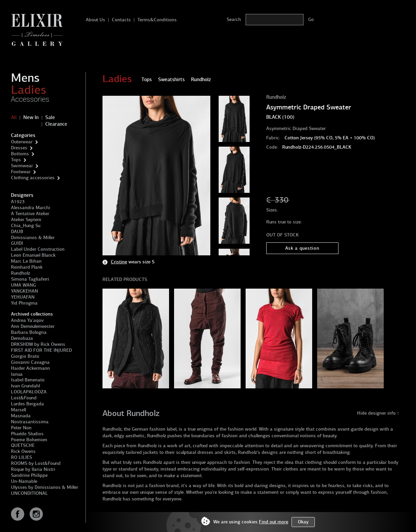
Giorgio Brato (25, 356)
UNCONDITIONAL (29, 493)
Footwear (21, 172)
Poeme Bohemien (29, 440)
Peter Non (21, 428)
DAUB (17, 232)
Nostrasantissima (30, 422)
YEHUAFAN (23, 297)
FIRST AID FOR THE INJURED (41, 350)
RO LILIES (21, 457)
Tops (16, 160)
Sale (50, 117)
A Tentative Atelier (30, 214)
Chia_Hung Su (26, 226)
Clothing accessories (33, 178)
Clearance (56, 124)
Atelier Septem (26, 220)
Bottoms (20, 154)
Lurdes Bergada (27, 404)
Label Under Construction (38, 249)
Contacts (121, 20)
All (14, 117)
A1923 (18, 202)
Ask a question (302, 248)
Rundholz (20, 273)
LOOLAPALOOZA (29, 392)
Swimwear (22, 166)
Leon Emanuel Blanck (33, 255)
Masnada (21, 416)
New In (31, 117)
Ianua (17, 374)
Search (234, 19)
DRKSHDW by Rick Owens (38, 344)
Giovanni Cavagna (30, 362)
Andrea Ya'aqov (27, 320)
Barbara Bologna (29, 332)
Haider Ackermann (30, 368)
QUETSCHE (23, 445)
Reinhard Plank (27, 267)
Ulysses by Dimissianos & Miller (45, 487)
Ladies (29, 90)
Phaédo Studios (27, 434)
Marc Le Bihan (26, 261)
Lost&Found (24, 398)
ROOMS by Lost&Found (36, 463)
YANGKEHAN (24, 291)
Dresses (19, 148)
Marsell (18, 410)
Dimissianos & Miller (33, 238)
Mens (25, 78)
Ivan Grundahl (25, 386)
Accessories (30, 99)
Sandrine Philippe (29, 475)
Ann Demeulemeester (33, 326)
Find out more (274, 522)
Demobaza (22, 338)
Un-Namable (24, 481)
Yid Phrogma (24, 303)
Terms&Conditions (157, 20)
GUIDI (17, 243)
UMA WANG (23, 285)
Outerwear (22, 142)
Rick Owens (23, 451)
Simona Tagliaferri (30, 279)
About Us (96, 20)
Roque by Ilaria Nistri (33, 469)
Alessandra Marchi (31, 208)
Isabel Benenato (28, 380)
